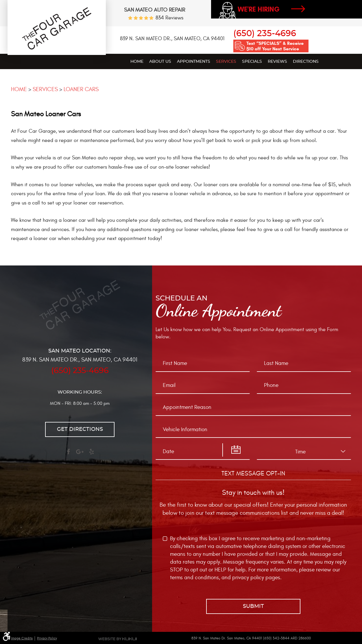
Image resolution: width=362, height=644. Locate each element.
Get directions (80, 429)
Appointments (194, 62)
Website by (118, 639)
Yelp (91, 454)
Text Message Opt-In (253, 473)
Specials (252, 62)
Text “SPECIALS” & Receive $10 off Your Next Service (275, 46)
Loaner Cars (81, 89)
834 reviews (169, 18)
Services (226, 62)
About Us (160, 62)
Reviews (277, 62)
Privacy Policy (47, 638)
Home (137, 62)
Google (80, 454)
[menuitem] (137, 61)
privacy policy (248, 577)
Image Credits (22, 638)
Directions (306, 62)
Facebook (68, 454)
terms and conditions (194, 577)
